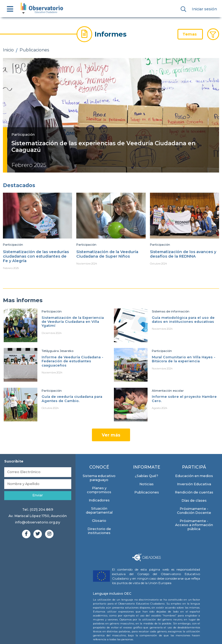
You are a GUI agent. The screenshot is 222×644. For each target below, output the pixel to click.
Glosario (99, 521)
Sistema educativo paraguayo (99, 478)
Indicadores (99, 500)
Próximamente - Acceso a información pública (194, 525)
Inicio (8, 50)
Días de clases (194, 500)
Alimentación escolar (168, 391)
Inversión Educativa (194, 484)
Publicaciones (34, 50)
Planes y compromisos (99, 490)
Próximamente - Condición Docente (194, 511)
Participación (23, 134)
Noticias (146, 484)
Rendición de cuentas (194, 492)
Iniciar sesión (204, 9)
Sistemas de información (171, 311)
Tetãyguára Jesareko (57, 351)
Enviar (38, 495)
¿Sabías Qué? (146, 476)
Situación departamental (99, 510)
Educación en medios (194, 476)
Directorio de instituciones (99, 531)
